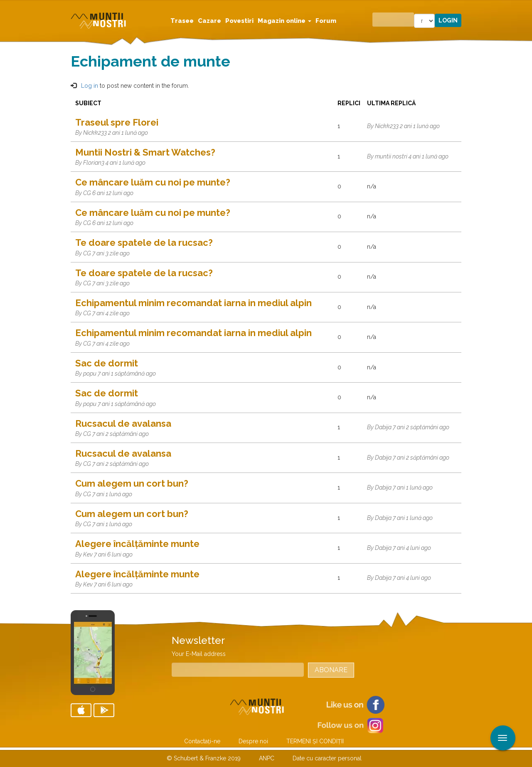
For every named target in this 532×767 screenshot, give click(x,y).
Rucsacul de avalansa (123, 423)
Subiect (88, 103)
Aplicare (526, 7)
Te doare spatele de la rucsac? (144, 242)
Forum (326, 21)
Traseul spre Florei (117, 122)
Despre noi (253, 741)
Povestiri (239, 21)
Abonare (331, 670)
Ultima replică (395, 103)
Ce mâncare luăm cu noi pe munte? (153, 182)
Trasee (182, 21)
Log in (90, 86)
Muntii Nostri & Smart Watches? (145, 152)
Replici (349, 103)
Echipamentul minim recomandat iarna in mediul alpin (193, 303)
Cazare (209, 21)
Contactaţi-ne (202, 741)
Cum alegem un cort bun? (132, 483)
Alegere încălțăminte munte (137, 544)
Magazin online (284, 21)
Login (448, 20)
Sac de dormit (107, 363)
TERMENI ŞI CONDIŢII (315, 741)
